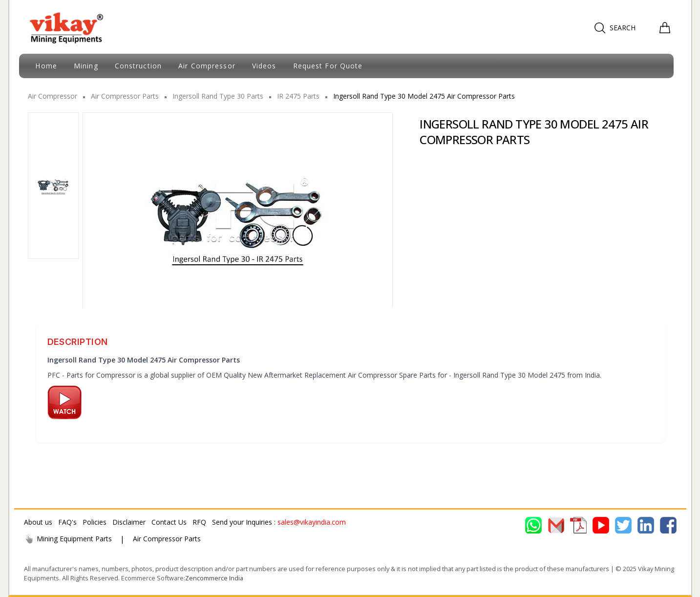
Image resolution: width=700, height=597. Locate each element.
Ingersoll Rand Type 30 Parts (218, 96)
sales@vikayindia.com (312, 522)
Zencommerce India (214, 578)
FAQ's (67, 522)
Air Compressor (53, 96)
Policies (95, 522)
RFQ (199, 522)
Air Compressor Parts (125, 96)
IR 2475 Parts (298, 96)
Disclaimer (129, 522)
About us (38, 522)
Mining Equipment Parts (68, 539)
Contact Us (169, 522)
